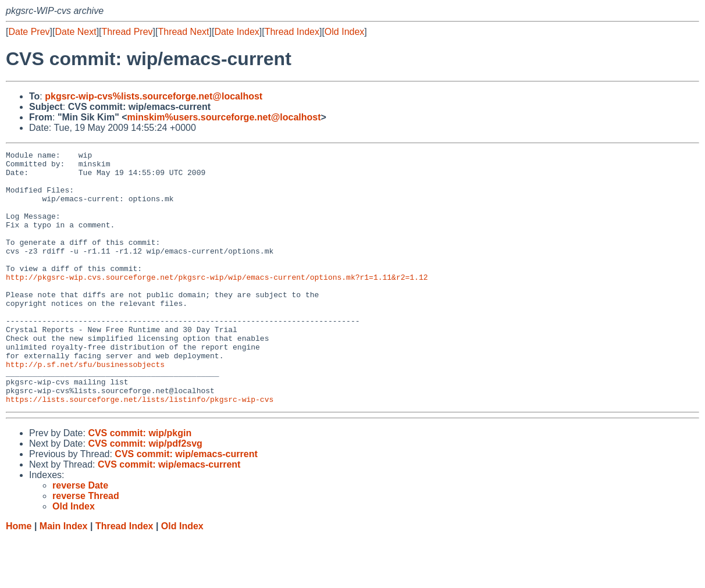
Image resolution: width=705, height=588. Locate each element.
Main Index (64, 577)
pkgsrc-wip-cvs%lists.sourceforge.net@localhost (154, 96)
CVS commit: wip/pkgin (140, 484)
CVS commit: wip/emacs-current (186, 505)
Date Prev (29, 32)
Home (19, 577)
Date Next (75, 32)
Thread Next (183, 32)
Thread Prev (127, 32)
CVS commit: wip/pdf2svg (145, 494)
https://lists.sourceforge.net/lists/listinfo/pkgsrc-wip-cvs (140, 450)
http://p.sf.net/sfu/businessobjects (85, 408)
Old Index (344, 32)
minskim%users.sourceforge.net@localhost (224, 117)
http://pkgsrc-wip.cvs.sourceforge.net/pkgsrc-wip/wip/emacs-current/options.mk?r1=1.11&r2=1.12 (217, 303)
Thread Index (292, 32)
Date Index (236, 32)
